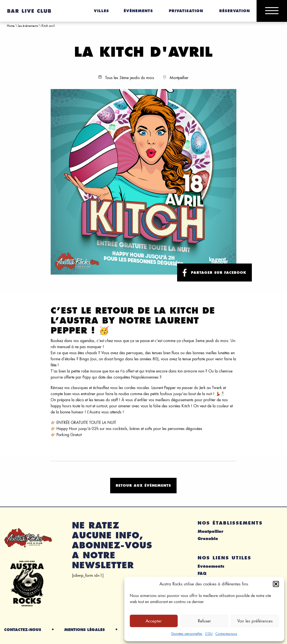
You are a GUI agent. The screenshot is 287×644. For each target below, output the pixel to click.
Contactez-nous (226, 634)
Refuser (204, 621)
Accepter (154, 621)
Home (11, 26)
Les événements (28, 26)
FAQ (202, 573)
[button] (276, 584)
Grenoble (208, 539)
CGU (209, 634)
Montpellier (210, 531)
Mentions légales (85, 630)
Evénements (211, 566)
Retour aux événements (143, 485)
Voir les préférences (255, 621)
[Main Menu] (272, 11)
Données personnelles (187, 634)
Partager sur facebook (214, 273)
